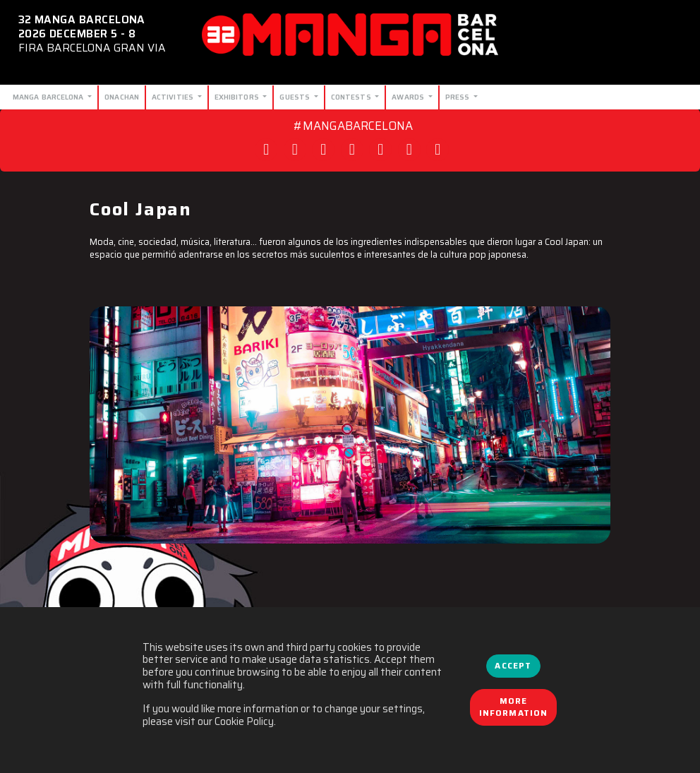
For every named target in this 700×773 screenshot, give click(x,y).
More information (514, 707)
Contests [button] (352, 97)
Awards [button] (409, 97)
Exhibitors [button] (238, 97)
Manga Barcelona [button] (49, 97)
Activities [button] (174, 97)
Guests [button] (296, 97)
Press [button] (459, 97)
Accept (513, 666)
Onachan (122, 97)
